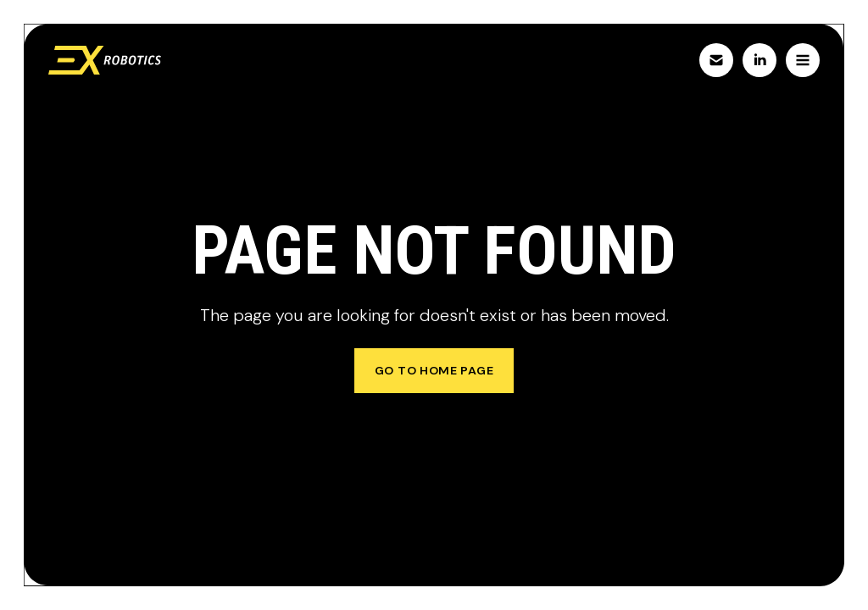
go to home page (434, 370)
